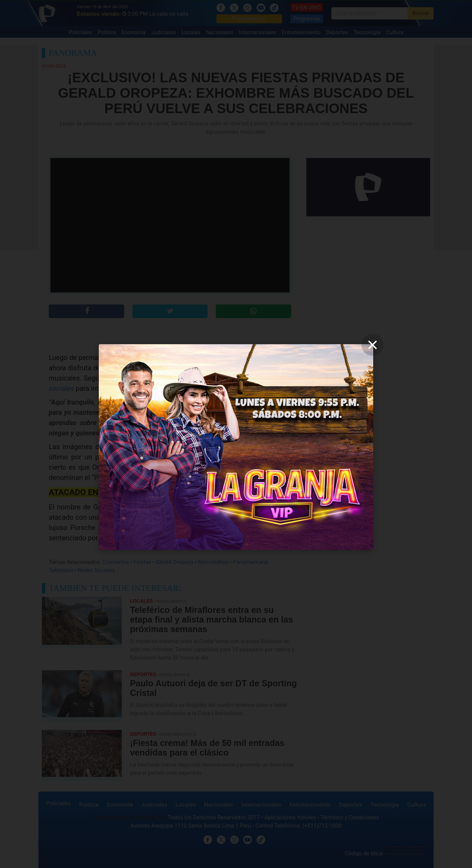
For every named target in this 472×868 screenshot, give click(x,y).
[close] (373, 345)
